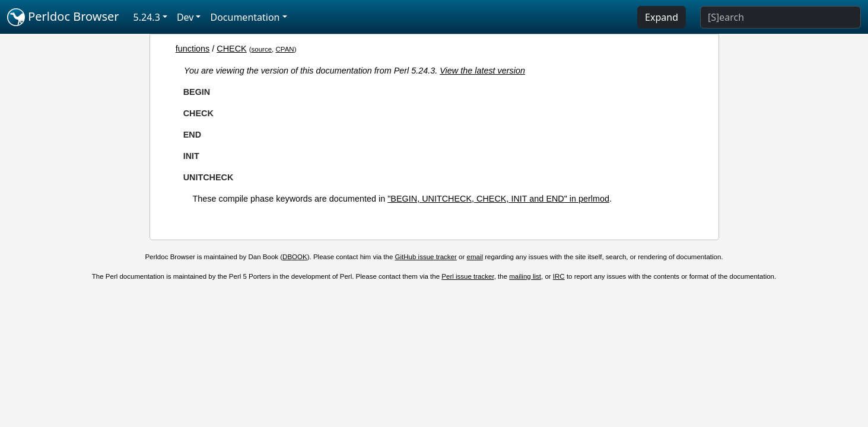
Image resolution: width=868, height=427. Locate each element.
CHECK (231, 49)
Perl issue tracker (468, 276)
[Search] (780, 17)
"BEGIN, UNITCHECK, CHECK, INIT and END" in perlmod (498, 199)
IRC (559, 276)
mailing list (525, 276)
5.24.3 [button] (147, 17)
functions (193, 49)
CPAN (285, 49)
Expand (662, 17)
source (262, 49)
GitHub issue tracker (426, 257)
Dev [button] (185, 17)
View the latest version (482, 71)
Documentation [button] (245, 17)
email (475, 257)
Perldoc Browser (63, 17)
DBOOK (295, 257)
